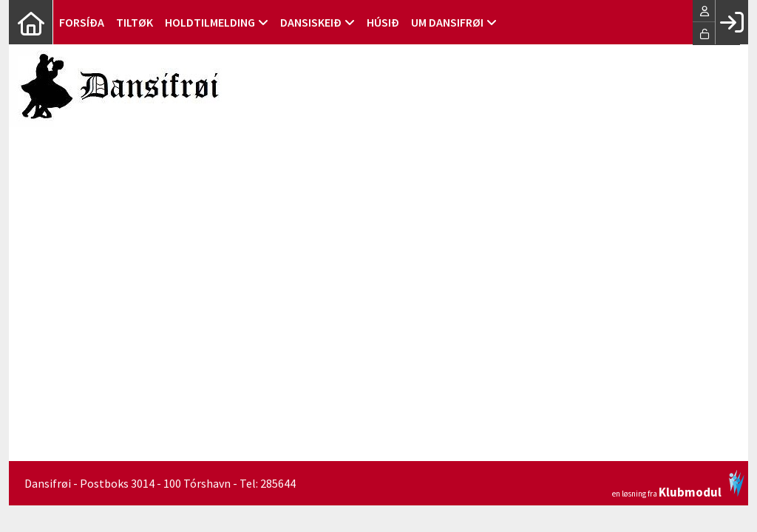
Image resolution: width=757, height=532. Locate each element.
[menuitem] (31, 22)
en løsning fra (678, 484)
